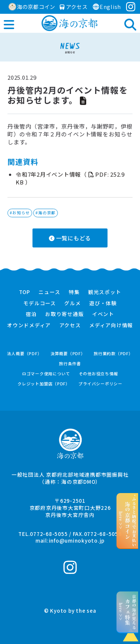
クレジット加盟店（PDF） (44, 384)
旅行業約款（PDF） (113, 353)
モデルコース (40, 303)
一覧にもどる (70, 238)
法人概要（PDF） (25, 353)
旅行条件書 (70, 364)
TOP (25, 292)
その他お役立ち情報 (99, 374)
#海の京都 (46, 213)
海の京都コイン (32, 7)
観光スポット (105, 292)
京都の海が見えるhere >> (127, 612)
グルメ (72, 303)
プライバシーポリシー (100, 384)
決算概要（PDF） (68, 353)
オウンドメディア (29, 325)
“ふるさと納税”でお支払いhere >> (127, 521)
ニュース (49, 292)
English (107, 7)
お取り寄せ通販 (64, 314)
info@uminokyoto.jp (77, 540)
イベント (103, 314)
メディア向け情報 (111, 325)
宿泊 (31, 314)
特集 (74, 292)
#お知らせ (20, 213)
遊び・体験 (103, 303)
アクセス (74, 7)
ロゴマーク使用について (46, 374)
